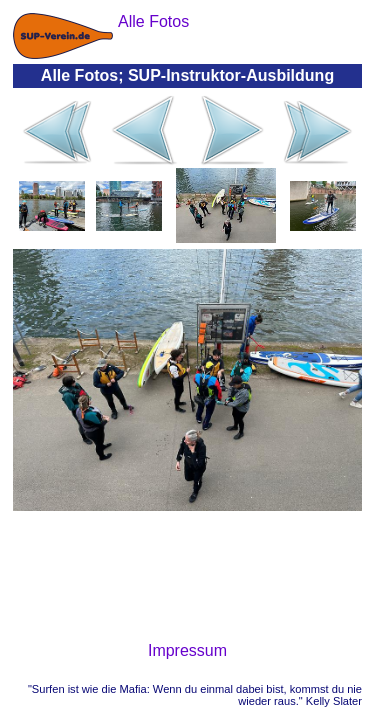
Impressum (187, 650)
